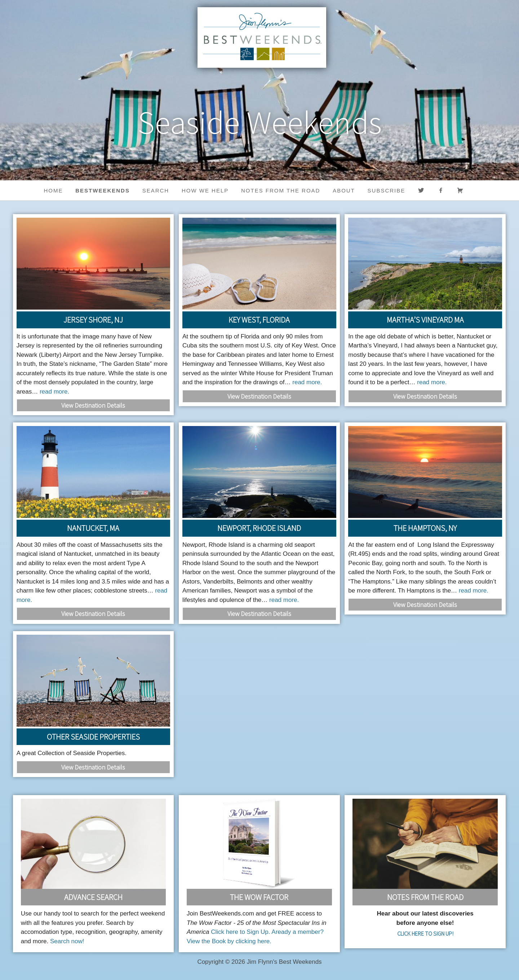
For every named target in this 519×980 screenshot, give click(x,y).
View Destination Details (93, 405)
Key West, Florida (259, 320)
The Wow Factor (259, 897)
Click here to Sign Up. (240, 932)
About (344, 190)
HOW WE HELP (205, 190)
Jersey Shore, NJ (93, 320)
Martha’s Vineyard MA (425, 320)
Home (54, 190)
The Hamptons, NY (425, 528)
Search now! (67, 941)
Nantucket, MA (93, 528)
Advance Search (93, 897)
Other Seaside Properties (93, 737)
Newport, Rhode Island (259, 528)
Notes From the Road (425, 897)
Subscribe (387, 190)
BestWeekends (103, 190)
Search (156, 190)
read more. (54, 392)
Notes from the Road (281, 190)
